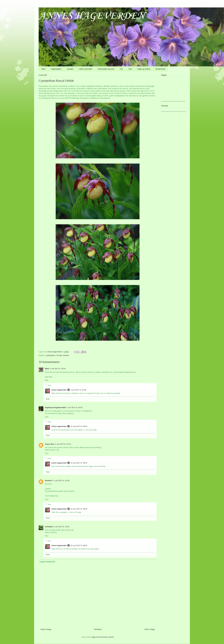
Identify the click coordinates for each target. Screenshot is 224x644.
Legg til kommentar (47, 562)
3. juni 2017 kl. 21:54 (63, 444)
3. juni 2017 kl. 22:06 (61, 481)
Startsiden (98, 629)
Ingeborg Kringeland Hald (55, 407)
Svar (47, 380)
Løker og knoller (86, 69)
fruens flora (50, 444)
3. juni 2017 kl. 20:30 (74, 407)
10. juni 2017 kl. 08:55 (79, 509)
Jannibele (49, 527)
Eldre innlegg (150, 629)
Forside (59, 355)
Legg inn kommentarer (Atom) (103, 637)
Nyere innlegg (46, 629)
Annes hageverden (59, 390)
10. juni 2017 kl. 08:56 (79, 545)
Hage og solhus (144, 69)
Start (43, 69)
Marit (47, 369)
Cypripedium (51, 355)
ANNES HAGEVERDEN (92, 16)
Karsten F (49, 481)
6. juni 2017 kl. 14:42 (61, 527)
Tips (130, 69)
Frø (121, 69)
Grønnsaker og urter (106, 69)
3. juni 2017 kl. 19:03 (58, 369)
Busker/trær (161, 69)
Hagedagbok (56, 69)
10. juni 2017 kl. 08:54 (79, 463)
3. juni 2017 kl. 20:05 (78, 390)
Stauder (70, 69)
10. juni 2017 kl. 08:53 (79, 426)
